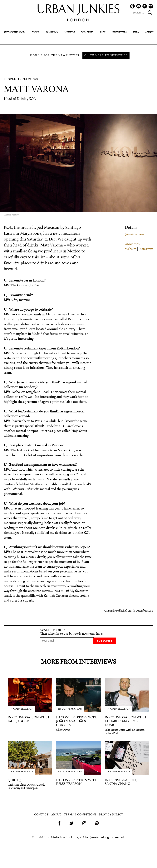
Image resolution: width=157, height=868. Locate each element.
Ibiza (136, 32)
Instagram (146, 249)
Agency (149, 32)
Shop (103, 32)
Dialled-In (52, 32)
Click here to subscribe (106, 56)
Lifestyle (70, 32)
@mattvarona (135, 234)
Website (131, 249)
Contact (41, 815)
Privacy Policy (111, 815)
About (56, 815)
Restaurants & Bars (15, 32)
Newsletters (119, 32)
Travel (36, 32)
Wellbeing (87, 32)
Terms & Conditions (80, 815)
